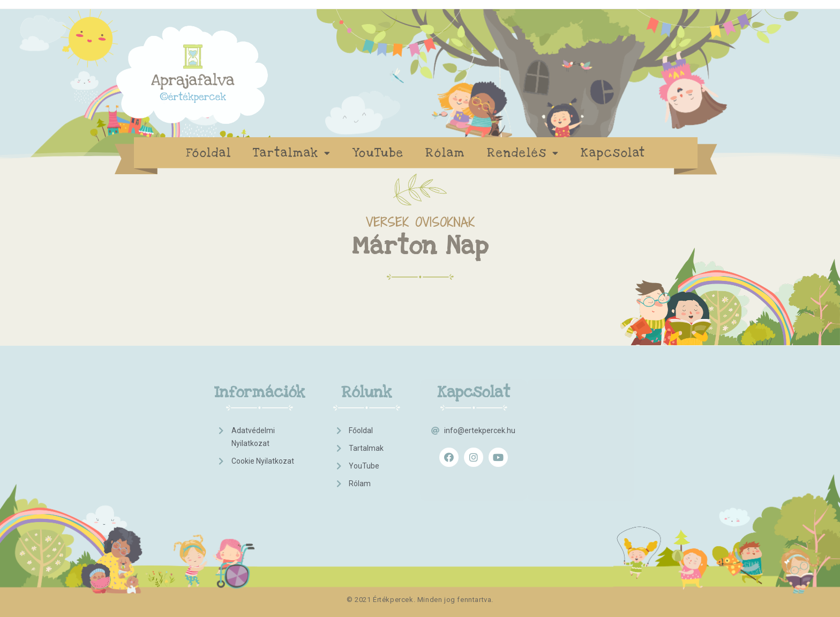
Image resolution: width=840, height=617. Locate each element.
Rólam (445, 153)
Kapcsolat (613, 153)
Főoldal (209, 153)
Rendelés (523, 153)
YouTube (378, 153)
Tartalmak (292, 153)
